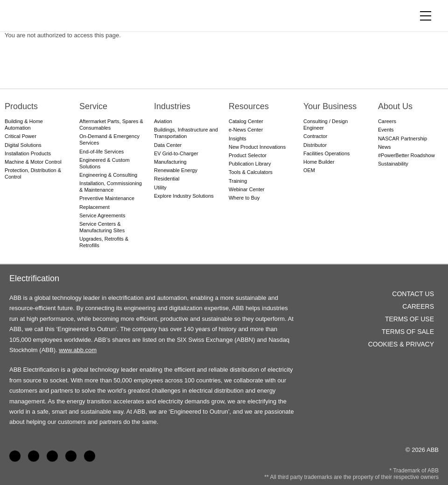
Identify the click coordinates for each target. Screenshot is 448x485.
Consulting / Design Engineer (325, 125)
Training (238, 181)
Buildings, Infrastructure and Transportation (186, 133)
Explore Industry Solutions (184, 196)
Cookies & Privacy (401, 344)
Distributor (315, 145)
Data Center (168, 145)
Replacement (94, 207)
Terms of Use (409, 319)
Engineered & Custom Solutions (105, 163)
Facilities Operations (327, 153)
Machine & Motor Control (33, 162)
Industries (172, 106)
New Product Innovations (257, 147)
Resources (249, 106)
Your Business (330, 106)
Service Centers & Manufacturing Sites (102, 227)
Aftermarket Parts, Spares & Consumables (111, 125)
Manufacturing (170, 162)
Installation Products (28, 153)
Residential (167, 179)
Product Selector (248, 155)
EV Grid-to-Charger (176, 153)
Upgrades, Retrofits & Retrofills (104, 242)
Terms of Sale (408, 332)
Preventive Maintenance (107, 198)
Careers (387, 121)
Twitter (71, 456)
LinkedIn (34, 456)
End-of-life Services (101, 152)
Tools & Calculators (251, 172)
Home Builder (319, 162)
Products (21, 106)
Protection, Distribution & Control (33, 173)
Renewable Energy (176, 170)
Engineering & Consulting (108, 175)
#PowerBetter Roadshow (406, 155)
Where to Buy (244, 198)
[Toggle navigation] (426, 16)
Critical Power (21, 136)
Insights (238, 139)
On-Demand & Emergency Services (109, 139)
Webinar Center (247, 189)
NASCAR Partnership (402, 139)
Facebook (15, 456)
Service (93, 106)
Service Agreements (102, 215)
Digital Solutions (23, 145)
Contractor (315, 136)
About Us (395, 106)
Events (386, 130)
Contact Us (413, 294)
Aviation (163, 121)
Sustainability (393, 164)
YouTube (52, 456)
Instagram (90, 456)
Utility (160, 187)
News (385, 147)
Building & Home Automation (24, 125)
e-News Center (246, 130)
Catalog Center (246, 121)
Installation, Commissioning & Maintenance (111, 187)
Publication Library (250, 164)
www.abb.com (78, 350)
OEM (309, 170)
